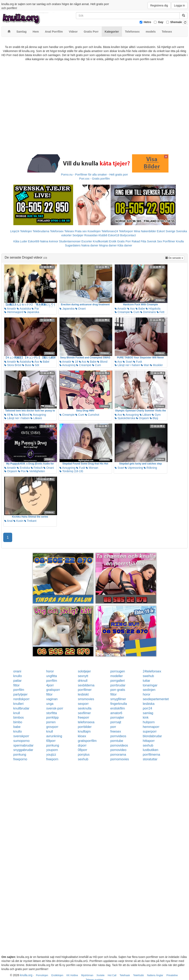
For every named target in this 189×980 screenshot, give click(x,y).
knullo (18, 676)
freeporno (20, 759)
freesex (116, 731)
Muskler (156, 365)
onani (17, 671)
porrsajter (117, 717)
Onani (80, 309)
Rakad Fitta (139, 241)
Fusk (138, 362)
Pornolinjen (42, 975)
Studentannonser (70, 241)
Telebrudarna (41, 231)
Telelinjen (26, 231)
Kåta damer (125, 245)
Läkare (36, 418)
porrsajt (116, 722)
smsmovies (86, 699)
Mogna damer (108, 245)
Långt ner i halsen (127, 365)
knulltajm (84, 731)
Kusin (18, 521)
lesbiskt (83, 694)
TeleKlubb (139, 975)
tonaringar (150, 685)
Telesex (69, 231)
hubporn (149, 722)
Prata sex (81, 231)
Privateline (172, 975)
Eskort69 (34, 241)
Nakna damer (90, 245)
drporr (82, 745)
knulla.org (26, 975)
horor (50, 671)
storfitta (52, 713)
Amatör (10, 309)
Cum (135, 312)
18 (75, 362)
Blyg (154, 418)
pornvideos (118, 736)
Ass (131, 309)
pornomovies (120, 759)
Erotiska (23, 468)
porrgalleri (117, 681)
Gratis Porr (124, 241)
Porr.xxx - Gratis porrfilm (94, 179)
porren (51, 722)
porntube (117, 741)
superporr (150, 731)
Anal (8, 521)
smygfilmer (118, 699)
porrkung (53, 745)
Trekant (30, 521)
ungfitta (52, 676)
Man (145, 365)
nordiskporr (22, 699)
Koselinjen (94, 231)
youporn (52, 750)
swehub (148, 676)
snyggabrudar (23, 750)
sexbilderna (86, 685)
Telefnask (125, 975)
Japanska (32, 312)
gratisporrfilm (87, 741)
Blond (102, 362)
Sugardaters (73, 245)
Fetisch (37, 468)
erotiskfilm (118, 708)
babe (17, 727)
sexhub (148, 745)
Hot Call (112, 975)
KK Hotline (72, 975)
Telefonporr (126, 231)
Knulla (180, 241)
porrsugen (118, 671)
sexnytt (83, 676)
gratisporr (53, 690)
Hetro (147, 22)
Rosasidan (91, 235)
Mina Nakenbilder (145, 231)
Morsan (92, 468)
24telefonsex (152, 671)
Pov (22, 471)
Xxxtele (100, 975)
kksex (82, 736)
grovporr (52, 727)
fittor (17, 685)
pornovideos (119, 745)
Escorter (87, 241)
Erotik (113, 241)
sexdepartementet (156, 699)
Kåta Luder (20, 241)
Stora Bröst (13, 365)
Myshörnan (87, 975)
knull (17, 713)
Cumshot (92, 415)
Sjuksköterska (125, 418)
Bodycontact (128, 235)
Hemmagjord (14, 312)
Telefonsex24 (110, 231)
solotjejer (84, 671)
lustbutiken (151, 750)
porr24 (147, 708)
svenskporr (21, 736)
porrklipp (52, 717)
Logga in (179, 5)
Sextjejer (78, 235)
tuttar (146, 681)
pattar (18, 681)
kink (146, 717)
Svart (128, 362)
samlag (148, 713)
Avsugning (67, 365)
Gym (156, 415)
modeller (116, 676)
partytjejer (21, 694)
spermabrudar (24, 745)
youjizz (51, 755)
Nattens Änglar (155, 975)
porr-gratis (118, 690)
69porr (51, 741)
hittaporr (149, 741)
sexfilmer (84, 713)
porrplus (84, 755)
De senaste (175, 258)
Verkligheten (36, 471)
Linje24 (15, 231)
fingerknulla (119, 704)
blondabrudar (152, 736)
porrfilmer (85, 690)
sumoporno (22, 741)
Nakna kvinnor (49, 241)
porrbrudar (118, 685)
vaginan (52, 699)
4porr (50, 685)
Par (35, 309)
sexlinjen (149, 690)
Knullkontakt (100, 241)
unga (50, 704)
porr (113, 727)
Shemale (176, 22)
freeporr (83, 717)
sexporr (83, 704)
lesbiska (149, 704)
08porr (82, 750)
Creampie (122, 312)
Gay (161, 22)
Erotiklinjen (57, 975)
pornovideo (118, 750)
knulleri (19, 704)
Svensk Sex (154, 241)
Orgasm (143, 418)
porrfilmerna (151, 755)
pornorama (118, 755)
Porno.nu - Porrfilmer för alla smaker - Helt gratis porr (95, 175)
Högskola (153, 309)
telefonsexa (86, 722)
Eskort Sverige (166, 231)
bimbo (18, 722)
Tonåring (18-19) (71, 471)
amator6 (116, 713)
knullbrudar (21, 708)
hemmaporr (151, 727)
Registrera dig (159, 5)
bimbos (19, 717)
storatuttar (150, 759)
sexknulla (85, 708)
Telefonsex (57, 231)
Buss (27, 365)
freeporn (52, 759)
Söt (36, 365)
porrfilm (52, 681)
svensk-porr (55, 708)
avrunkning (54, 736)
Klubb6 (103, 235)
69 (7, 415)
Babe (140, 309)
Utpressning (134, 468)
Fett (161, 312)
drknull (83, 681)
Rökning (150, 468)
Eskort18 (114, 235)
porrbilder (85, 727)
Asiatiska (24, 309)
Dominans (148, 312)
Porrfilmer (169, 241)
